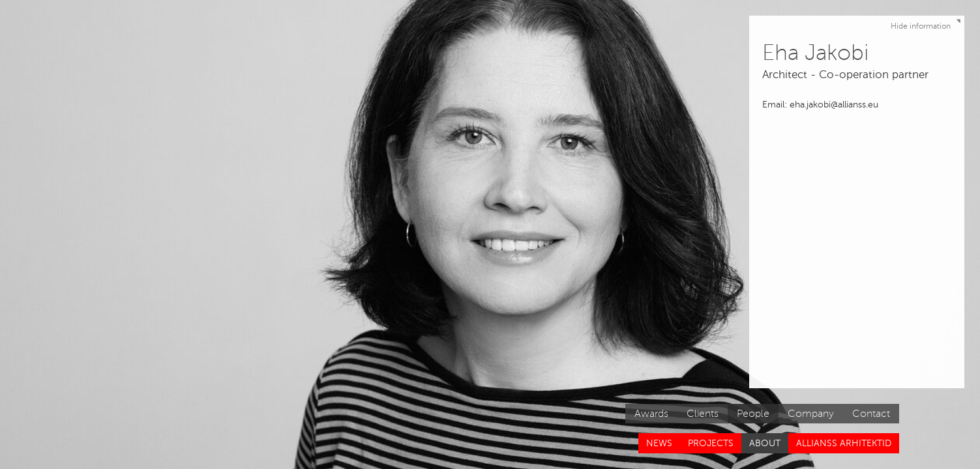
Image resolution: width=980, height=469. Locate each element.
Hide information (927, 23)
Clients (703, 414)
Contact (871, 414)
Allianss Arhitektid (844, 443)
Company (811, 414)
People (753, 414)
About (765, 443)
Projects (711, 443)
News (659, 443)
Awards (651, 414)
